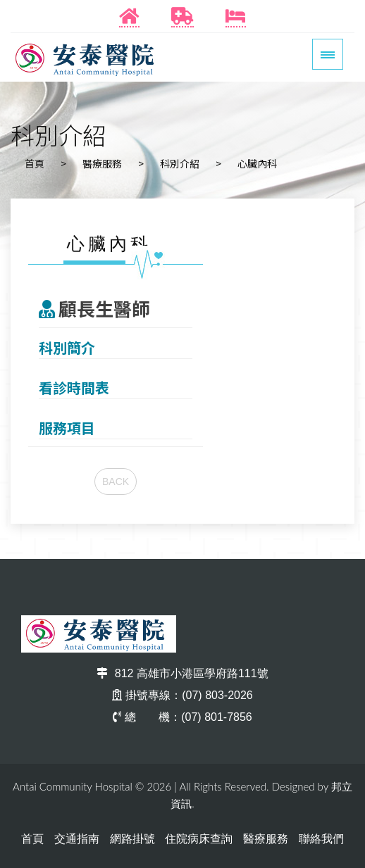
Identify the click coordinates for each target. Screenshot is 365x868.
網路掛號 (132, 839)
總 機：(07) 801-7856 (182, 717)
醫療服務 (102, 163)
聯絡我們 (321, 839)
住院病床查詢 (199, 839)
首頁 (35, 163)
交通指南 (77, 839)
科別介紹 (180, 163)
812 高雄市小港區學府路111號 (182, 673)
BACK (116, 482)
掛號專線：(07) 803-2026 (182, 695)
